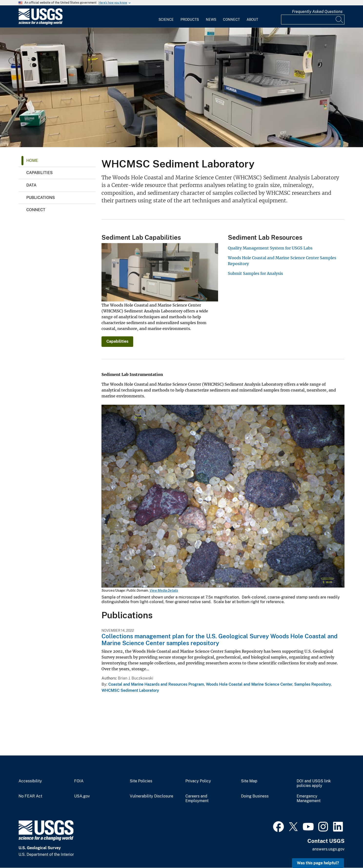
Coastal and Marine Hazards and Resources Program (156, 684)
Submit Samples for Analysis (255, 273)
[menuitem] (166, 17)
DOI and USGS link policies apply (314, 783)
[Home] (40, 24)
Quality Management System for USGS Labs (270, 248)
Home (32, 160)
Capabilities (40, 173)
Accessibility (30, 781)
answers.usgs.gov (328, 849)
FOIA (79, 781)
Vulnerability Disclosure (151, 796)
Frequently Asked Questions (317, 12)
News (211, 20)
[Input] (313, 20)
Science (166, 20)
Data (31, 185)
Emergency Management (309, 799)
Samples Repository (313, 684)
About (252, 20)
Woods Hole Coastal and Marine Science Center (249, 684)
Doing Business (255, 796)
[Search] (340, 20)
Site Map (249, 781)
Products (190, 20)
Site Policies (141, 781)
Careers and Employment (197, 799)
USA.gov (82, 796)
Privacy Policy (198, 781)
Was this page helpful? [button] (318, 863)
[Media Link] (223, 497)
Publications (41, 198)
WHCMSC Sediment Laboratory (130, 690)
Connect (231, 20)
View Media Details (164, 590)
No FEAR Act (30, 796)
